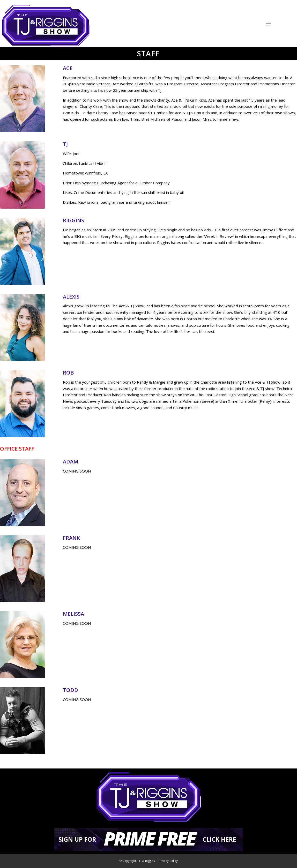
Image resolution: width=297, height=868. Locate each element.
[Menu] (268, 23)
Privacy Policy (168, 861)
